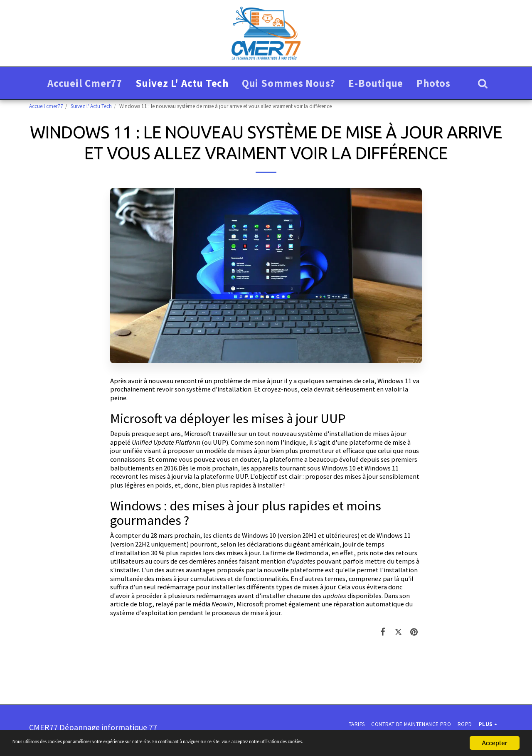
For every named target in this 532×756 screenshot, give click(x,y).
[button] (483, 83)
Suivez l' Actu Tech (91, 106)
